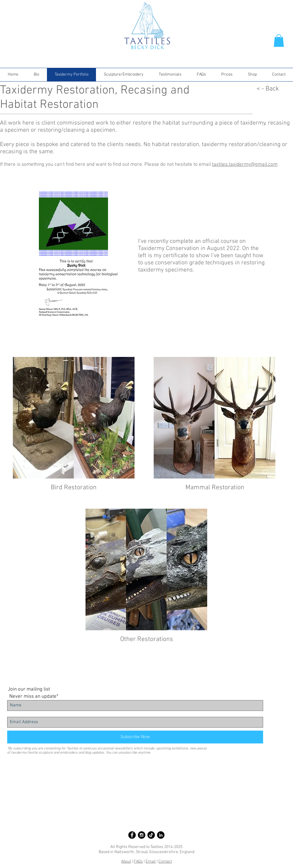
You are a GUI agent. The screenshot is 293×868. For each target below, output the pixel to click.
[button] (279, 41)
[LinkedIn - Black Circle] (161, 835)
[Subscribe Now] (135, 737)
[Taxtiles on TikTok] (151, 835)
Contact (165, 862)
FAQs (138, 862)
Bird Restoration (74, 488)
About (126, 862)
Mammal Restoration (215, 488)
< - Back (268, 89)
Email (151, 862)
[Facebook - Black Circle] (132, 835)
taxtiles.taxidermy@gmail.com (245, 165)
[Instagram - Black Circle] (142, 835)
